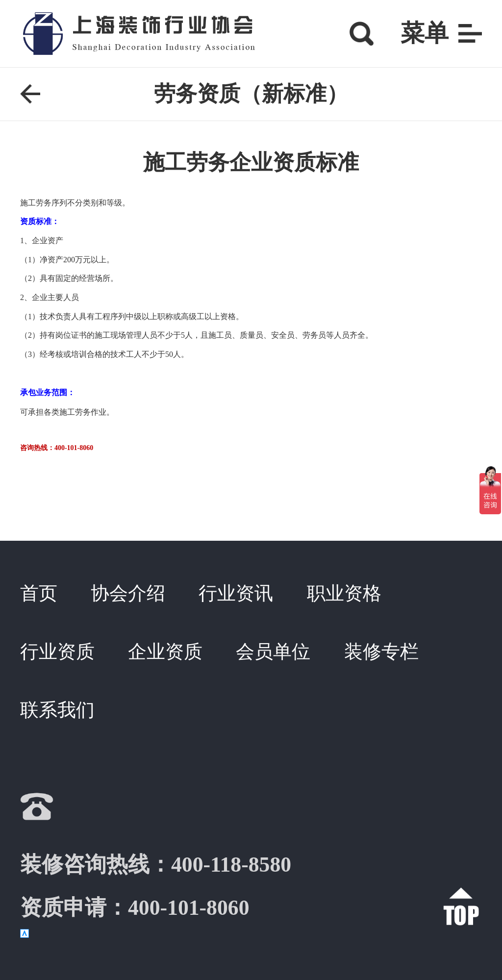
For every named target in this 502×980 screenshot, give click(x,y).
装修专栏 (381, 652)
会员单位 (273, 652)
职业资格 (344, 593)
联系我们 (57, 710)
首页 (39, 593)
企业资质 (165, 652)
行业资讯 (236, 593)
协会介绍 (128, 593)
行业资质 (57, 652)
